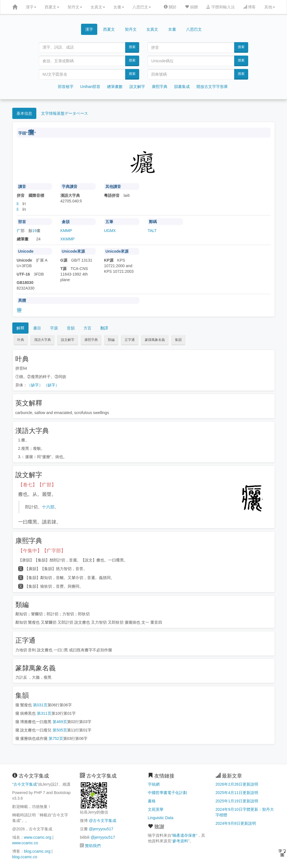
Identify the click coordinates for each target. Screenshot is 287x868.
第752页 (56, 738)
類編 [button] (111, 340)
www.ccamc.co (25, 843)
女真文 (98, 7)
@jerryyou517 (101, 829)
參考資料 (180, 841)
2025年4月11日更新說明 (237, 793)
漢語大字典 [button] (42, 340)
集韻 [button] (178, 340)
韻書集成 (182, 87)
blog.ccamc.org (37, 851)
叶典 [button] (21, 340)
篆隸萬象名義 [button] (155, 340)
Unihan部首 (90, 87)
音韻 (71, 328)
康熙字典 (160, 87)
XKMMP (67, 239)
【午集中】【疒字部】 (42, 551)
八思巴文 (142, 7)
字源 (54, 328)
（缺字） (35, 385)
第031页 (40, 705)
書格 (152, 801)
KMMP (66, 231)
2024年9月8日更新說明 (236, 823)
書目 (37, 328)
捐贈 (191, 7)
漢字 (31, 7)
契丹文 (75, 7)
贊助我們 (93, 846)
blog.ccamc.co (25, 857)
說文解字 (137, 87)
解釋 (20, 328)
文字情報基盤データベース (65, 113)
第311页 (44, 713)
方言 (87, 328)
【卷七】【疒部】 (37, 485)
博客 (250, 7)
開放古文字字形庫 (212, 87)
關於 (170, 7)
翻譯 (104, 328)
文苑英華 (156, 809)
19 (35, 231)
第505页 (60, 730)
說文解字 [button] (68, 340)
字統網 (154, 784)
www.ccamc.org (38, 837)
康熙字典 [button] (91, 340)
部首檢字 (66, 87)
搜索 (132, 47)
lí (18, 204)
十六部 (48, 507)
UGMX (110, 231)
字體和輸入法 (220, 7)
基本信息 (24, 113)
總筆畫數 (115, 87)
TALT (152, 231)
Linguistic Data (161, 818)
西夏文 (52, 7)
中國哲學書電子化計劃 (167, 793)
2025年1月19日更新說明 (237, 801)
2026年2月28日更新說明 (237, 784)
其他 (270, 7)
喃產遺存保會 (184, 835)
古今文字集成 (25, 784)
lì (18, 209)
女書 (119, 7)
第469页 (60, 722)
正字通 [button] (130, 340)
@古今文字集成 (103, 821)
